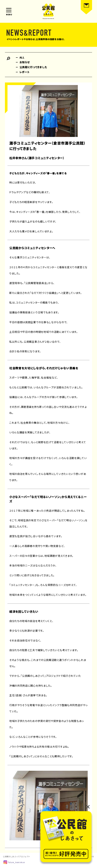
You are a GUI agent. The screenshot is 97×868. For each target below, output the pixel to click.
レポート (25, 72)
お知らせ (25, 62)
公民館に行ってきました (33, 67)
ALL (22, 57)
